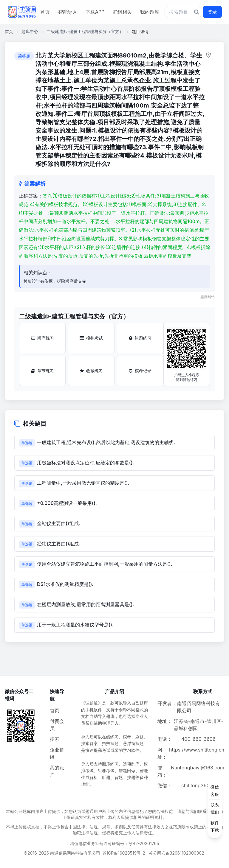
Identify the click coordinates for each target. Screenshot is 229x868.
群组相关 (122, 12)
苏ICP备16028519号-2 (124, 853)
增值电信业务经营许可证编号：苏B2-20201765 (115, 843)
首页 (45, 12)
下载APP (95, 12)
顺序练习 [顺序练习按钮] (42, 338)
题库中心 (30, 31)
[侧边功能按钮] (215, 808)
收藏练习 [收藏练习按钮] (91, 371)
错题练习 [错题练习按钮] (140, 338)
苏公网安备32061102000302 (177, 853)
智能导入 (68, 12)
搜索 (55, 739)
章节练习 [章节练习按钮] (42, 371)
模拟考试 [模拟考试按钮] (91, 338)
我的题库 (150, 12)
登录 (212, 12)
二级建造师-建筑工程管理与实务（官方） (85, 31)
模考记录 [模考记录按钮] (140, 371)
